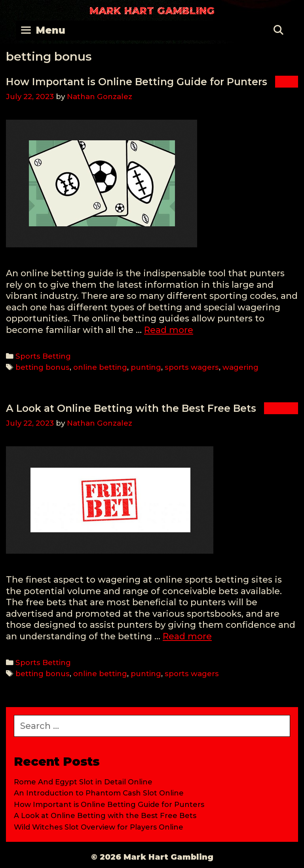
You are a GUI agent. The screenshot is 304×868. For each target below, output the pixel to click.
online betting (100, 367)
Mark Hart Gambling (152, 11)
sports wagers (192, 367)
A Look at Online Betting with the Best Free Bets (131, 408)
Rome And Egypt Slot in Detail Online (83, 782)
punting (146, 367)
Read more (169, 330)
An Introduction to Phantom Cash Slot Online (99, 793)
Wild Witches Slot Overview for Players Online (99, 827)
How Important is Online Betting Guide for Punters (137, 82)
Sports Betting (43, 356)
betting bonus (43, 367)
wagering (240, 367)
